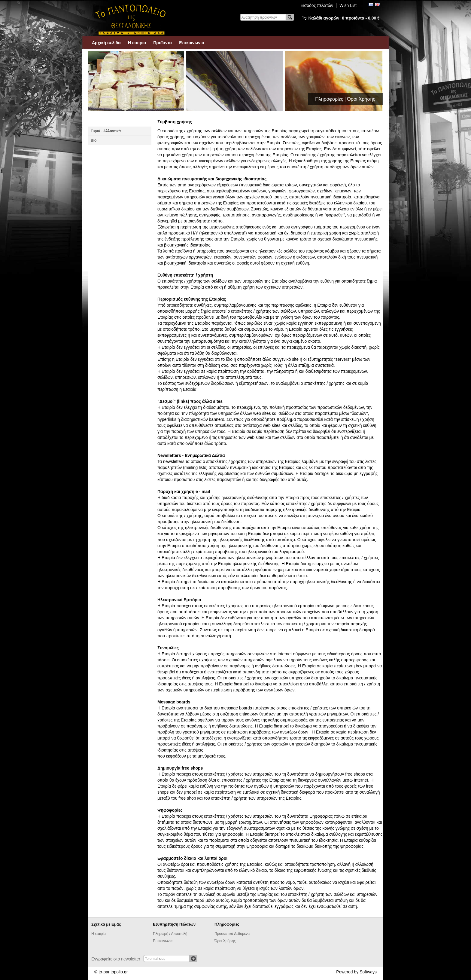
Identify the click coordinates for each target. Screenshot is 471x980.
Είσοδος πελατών (317, 5)
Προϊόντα (163, 43)
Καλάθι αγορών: (344, 18)
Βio (94, 140)
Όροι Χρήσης (225, 941)
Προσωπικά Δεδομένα (232, 934)
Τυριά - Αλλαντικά (106, 131)
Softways (368, 972)
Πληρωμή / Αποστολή (170, 934)
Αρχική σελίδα (106, 43)
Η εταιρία (137, 43)
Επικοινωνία (192, 43)
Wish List (348, 5)
